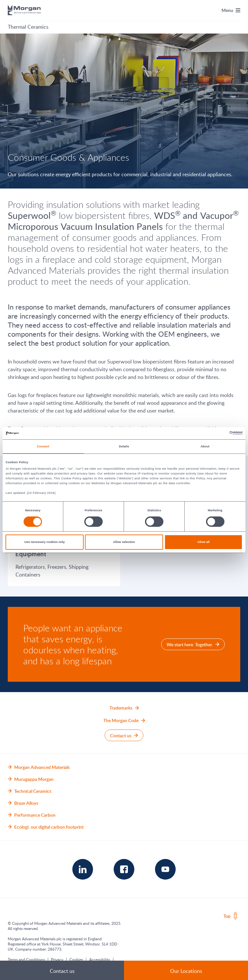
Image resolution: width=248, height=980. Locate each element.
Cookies (76, 959)
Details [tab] (124, 446)
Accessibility (100, 959)
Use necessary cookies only (45, 542)
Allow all (203, 542)
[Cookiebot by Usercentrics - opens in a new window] (214, 433)
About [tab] (205, 446)
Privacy (57, 959)
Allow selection (124, 542)
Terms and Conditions (26, 959)
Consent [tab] (43, 446)
